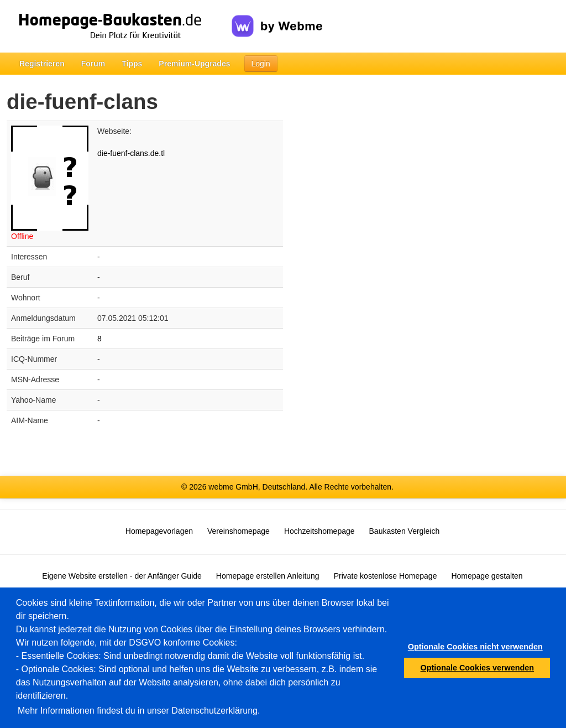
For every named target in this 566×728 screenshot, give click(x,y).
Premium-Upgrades (194, 64)
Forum (93, 64)
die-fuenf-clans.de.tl (131, 153)
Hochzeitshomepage (319, 531)
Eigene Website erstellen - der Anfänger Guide (122, 576)
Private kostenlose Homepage (386, 576)
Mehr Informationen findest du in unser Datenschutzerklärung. (139, 711)
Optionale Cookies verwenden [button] (478, 668)
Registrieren (42, 64)
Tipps (132, 64)
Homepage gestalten (487, 576)
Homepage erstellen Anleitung (268, 576)
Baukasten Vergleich (405, 531)
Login (261, 64)
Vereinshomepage (239, 531)
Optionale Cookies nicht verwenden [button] (475, 647)
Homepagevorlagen (159, 531)
